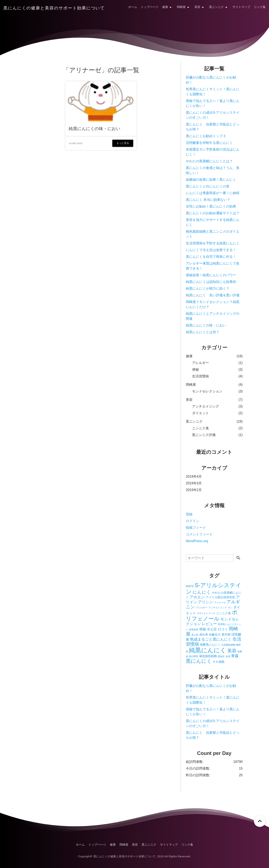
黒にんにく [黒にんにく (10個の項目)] (199, 661)
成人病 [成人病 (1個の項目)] (195, 635)
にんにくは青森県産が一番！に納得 (213, 193)
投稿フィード (196, 528)
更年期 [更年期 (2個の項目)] (226, 635)
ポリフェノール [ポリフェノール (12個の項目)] (212, 615)
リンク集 (260, 7)
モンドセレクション (207, 391)
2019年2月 (194, 490)
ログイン (193, 521)
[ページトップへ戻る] (260, 821)
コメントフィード (199, 534)
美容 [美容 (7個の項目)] (232, 651)
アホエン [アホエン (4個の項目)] (197, 597)
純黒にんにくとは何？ (203, 332)
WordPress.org (197, 541)
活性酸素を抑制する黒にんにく (211, 143)
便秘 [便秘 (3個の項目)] (203, 629)
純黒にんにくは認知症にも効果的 (211, 282)
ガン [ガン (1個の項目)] (230, 607)
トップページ (150, 7)
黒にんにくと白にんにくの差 (208, 186)
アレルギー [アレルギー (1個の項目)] (202, 607)
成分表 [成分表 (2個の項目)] (204, 635)
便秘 (195, 370)
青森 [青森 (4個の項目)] (235, 656)
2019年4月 (194, 477)
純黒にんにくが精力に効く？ (208, 288)
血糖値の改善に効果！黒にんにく (211, 180)
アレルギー (200, 363)
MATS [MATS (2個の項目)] (190, 586)
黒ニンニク (216, 7)
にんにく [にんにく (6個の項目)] (202, 592)
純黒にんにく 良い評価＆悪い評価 (213, 295)
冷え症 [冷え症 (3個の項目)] (212, 629)
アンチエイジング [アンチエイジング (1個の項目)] (218, 607)
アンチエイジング (206, 406)
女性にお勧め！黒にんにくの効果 (211, 206)
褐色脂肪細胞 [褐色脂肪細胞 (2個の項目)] (208, 656)
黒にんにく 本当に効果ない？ (208, 200)
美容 (197, 7)
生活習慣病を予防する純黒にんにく (213, 243)
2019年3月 (194, 483)
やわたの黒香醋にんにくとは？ (209, 161)
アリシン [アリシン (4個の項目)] (206, 602)
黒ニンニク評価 (204, 435)
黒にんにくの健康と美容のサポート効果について (54, 8)
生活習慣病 (200, 376)
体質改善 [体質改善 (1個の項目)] (194, 629)
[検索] (210, 558)
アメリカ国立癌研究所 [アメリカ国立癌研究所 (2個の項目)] (220, 597)
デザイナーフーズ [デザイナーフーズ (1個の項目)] (206, 613)
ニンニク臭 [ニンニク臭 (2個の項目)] (224, 613)
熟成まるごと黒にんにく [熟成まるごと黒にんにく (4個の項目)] (211, 639)
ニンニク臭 (200, 428)
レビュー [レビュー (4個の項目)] (209, 624)
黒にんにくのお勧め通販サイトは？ (213, 213)
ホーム (133, 7)
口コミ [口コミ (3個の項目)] (223, 629)
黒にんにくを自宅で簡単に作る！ (211, 257)
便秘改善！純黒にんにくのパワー (211, 275)
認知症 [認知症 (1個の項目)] (221, 656)
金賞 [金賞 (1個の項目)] (228, 656)
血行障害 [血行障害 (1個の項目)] (194, 656)
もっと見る (123, 143)
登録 (189, 514)
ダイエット (200, 413)
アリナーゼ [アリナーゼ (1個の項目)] (220, 602)
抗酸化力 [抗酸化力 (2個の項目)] (215, 635)
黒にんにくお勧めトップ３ (206, 136)
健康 (165, 7)
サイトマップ (241, 7)
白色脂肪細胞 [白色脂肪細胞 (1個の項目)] (228, 645)
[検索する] (238, 558)
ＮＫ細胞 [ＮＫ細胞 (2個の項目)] (219, 662)
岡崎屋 (181, 7)
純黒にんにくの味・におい (94, 129)
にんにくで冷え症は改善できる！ (211, 250)
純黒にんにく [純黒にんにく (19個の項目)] (208, 650)
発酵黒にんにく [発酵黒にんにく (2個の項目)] (210, 645)
